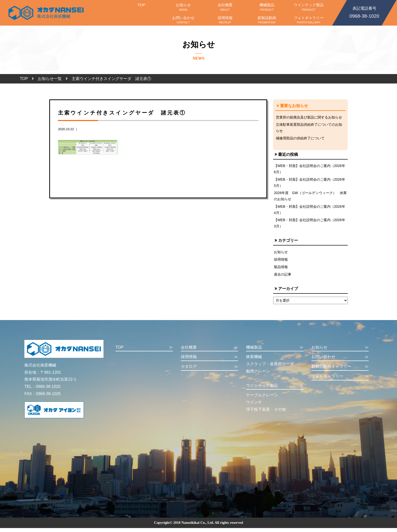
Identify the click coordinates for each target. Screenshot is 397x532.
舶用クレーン (258, 375)
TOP (141, 7)
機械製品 (267, 7)
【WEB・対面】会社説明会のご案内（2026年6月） (310, 170)
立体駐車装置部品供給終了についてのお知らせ (309, 128)
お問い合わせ (183, 20)
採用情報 (225, 20)
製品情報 (281, 270)
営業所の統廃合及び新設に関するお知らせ (309, 117)
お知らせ (183, 7)
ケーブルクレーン (262, 399)
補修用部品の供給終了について (300, 139)
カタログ (210, 371)
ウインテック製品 (309, 7)
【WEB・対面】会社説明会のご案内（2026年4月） (310, 212)
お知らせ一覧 (50, 79)
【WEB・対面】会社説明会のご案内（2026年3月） (310, 226)
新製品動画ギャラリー (340, 371)
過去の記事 (283, 278)
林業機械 (254, 361)
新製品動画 (267, 20)
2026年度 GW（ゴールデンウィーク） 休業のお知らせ (309, 198)
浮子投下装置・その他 (266, 413)
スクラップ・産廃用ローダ (270, 368)
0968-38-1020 (364, 12)
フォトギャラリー (309, 20)
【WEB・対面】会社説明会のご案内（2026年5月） (310, 184)
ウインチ (254, 406)
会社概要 (225, 7)
